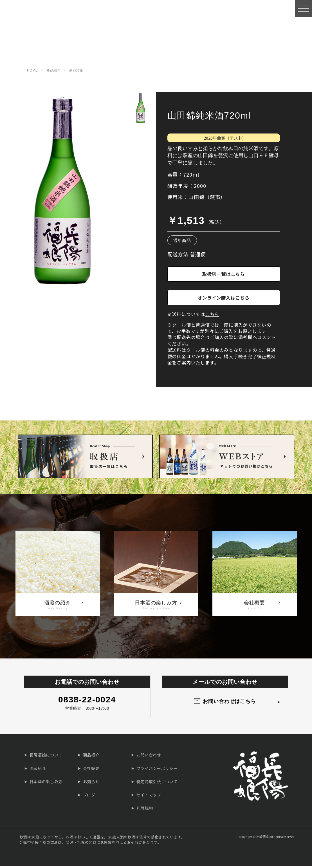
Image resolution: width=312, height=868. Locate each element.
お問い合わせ (149, 757)
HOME (32, 72)
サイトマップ (149, 796)
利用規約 (145, 810)
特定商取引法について (157, 783)
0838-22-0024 (87, 701)
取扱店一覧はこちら (224, 276)
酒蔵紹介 (38, 770)
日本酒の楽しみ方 (46, 783)
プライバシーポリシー (157, 770)
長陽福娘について (46, 757)
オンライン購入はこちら (224, 299)
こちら (212, 316)
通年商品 (182, 242)
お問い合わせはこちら (229, 703)
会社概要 (91, 770)
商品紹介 (53, 72)
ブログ (89, 796)
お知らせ (91, 783)
